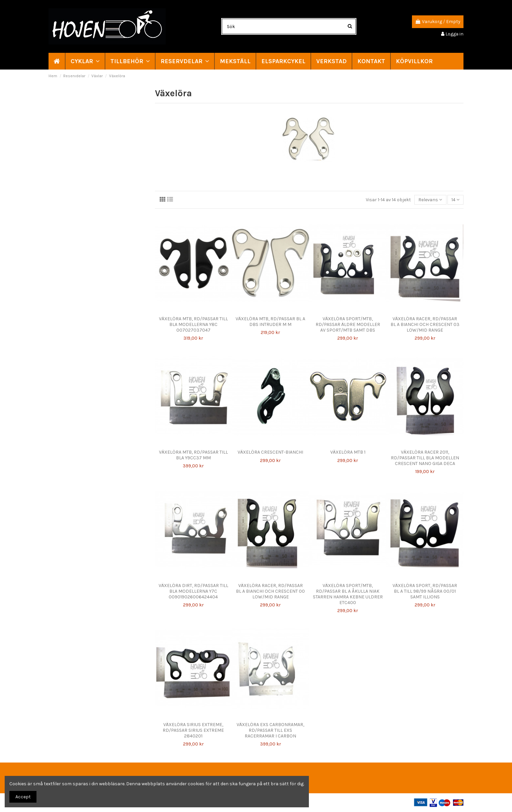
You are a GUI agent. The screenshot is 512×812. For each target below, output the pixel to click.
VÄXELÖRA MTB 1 (348, 452)
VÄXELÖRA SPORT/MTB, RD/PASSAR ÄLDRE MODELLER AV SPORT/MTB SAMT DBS (348, 324)
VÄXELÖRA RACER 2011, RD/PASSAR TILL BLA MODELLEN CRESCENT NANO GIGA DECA (425, 458)
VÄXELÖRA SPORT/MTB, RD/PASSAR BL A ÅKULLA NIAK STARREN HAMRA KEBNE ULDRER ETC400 (348, 594)
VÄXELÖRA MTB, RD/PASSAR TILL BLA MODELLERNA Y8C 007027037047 (193, 324)
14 (455, 200)
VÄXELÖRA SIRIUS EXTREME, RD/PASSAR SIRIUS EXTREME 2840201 (193, 730)
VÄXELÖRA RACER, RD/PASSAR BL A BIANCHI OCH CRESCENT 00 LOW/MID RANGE (270, 591)
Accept (23, 797)
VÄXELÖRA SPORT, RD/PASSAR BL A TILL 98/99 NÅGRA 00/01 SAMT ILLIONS (425, 591)
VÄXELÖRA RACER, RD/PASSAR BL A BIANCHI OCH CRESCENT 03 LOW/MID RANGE (425, 324)
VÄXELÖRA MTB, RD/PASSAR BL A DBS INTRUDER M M (270, 322)
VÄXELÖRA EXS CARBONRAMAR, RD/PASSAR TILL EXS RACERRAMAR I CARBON (270, 730)
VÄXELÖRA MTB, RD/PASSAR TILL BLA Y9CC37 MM (193, 455)
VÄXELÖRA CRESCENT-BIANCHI (270, 452)
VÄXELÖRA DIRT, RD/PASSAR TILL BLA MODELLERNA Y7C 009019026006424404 (193, 591)
